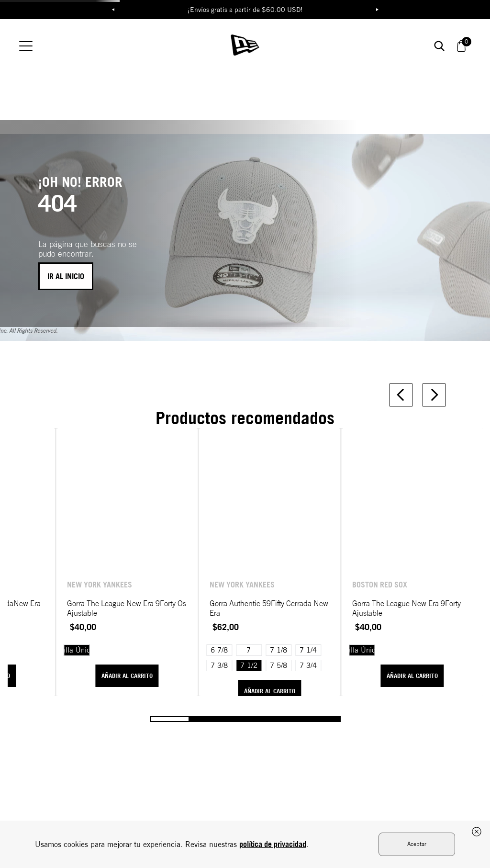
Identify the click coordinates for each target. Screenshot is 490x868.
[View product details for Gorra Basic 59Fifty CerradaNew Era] (67, 489)
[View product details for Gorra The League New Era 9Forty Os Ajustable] (186, 489)
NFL (190, 38)
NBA (230, 38)
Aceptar (417, 844)
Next (377, 10)
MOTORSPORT (286, 38)
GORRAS (59, 38)
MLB (150, 38)
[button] (450, 39)
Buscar (387, 38)
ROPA (105, 38)
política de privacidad (273, 844)
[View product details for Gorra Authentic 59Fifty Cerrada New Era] (304, 489)
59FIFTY (341, 38)
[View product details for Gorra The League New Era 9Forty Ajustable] (423, 489)
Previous (113, 10)
